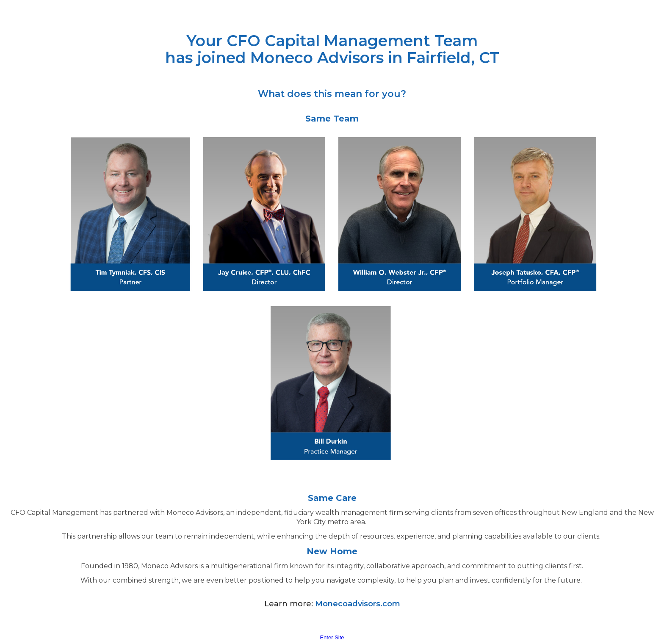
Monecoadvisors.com (358, 604)
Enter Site (332, 637)
